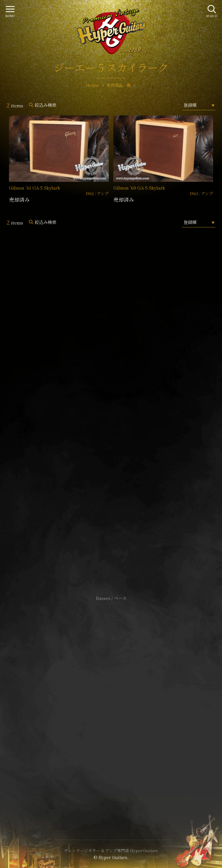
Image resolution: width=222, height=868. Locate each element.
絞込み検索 (46, 105)
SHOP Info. (111, 426)
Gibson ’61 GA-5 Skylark (35, 188)
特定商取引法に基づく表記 (111, 704)
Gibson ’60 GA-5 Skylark (139, 188)
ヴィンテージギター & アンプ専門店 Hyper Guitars (111, 850)
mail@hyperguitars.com (120, 408)
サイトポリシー (111, 695)
